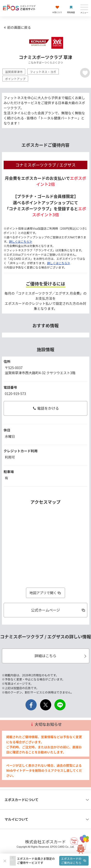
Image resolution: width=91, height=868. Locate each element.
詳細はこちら (61, 656)
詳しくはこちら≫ (21, 241)
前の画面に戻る (17, 27)
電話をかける (45, 408)
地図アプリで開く (46, 593)
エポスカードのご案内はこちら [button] (74, 861)
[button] (53, 861)
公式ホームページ (58, 610)
